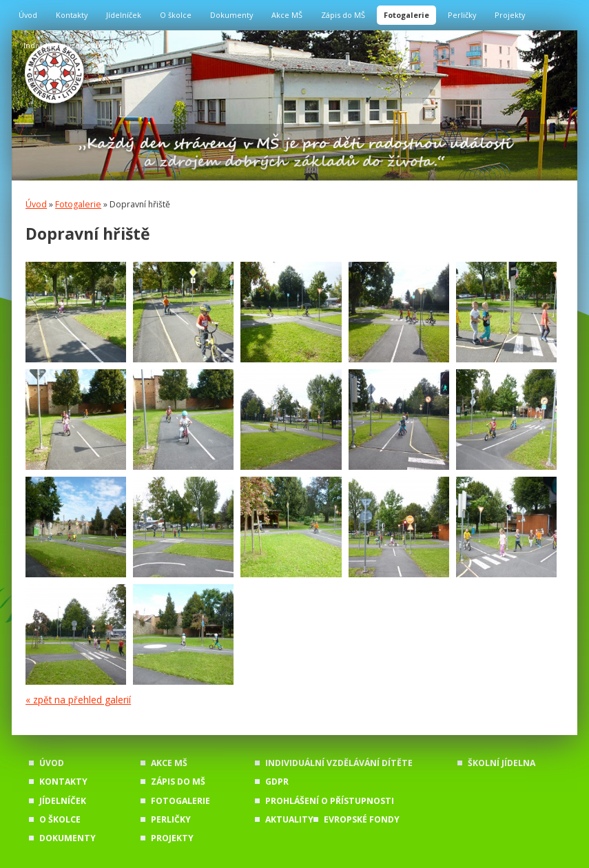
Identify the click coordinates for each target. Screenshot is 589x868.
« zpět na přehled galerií (78, 700)
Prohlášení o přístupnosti (330, 801)
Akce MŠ (287, 15)
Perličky (462, 15)
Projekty (510, 15)
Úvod (28, 15)
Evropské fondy (362, 819)
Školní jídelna (502, 763)
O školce (176, 15)
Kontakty (72, 15)
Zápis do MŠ (343, 15)
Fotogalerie (406, 15)
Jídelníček (124, 15)
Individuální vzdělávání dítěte (76, 45)
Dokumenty (231, 15)
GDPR (277, 782)
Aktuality (289, 819)
